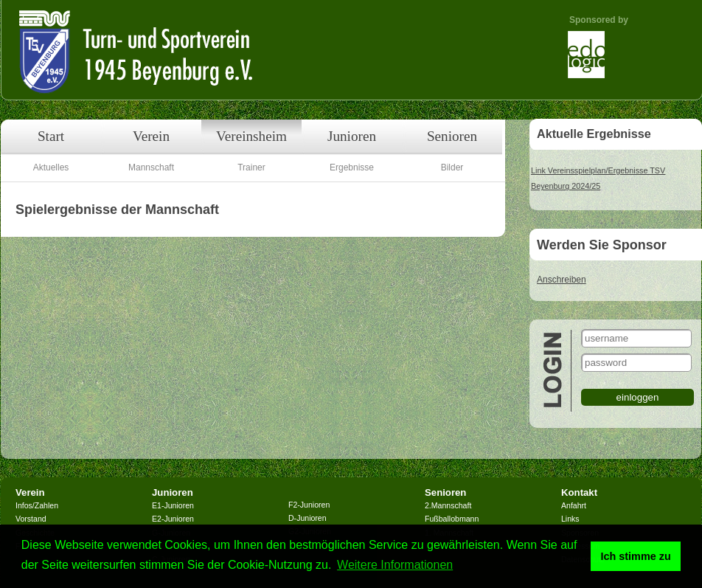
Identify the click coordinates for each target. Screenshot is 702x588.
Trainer (251, 167)
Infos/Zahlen (37, 505)
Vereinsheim (251, 136)
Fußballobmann (452, 519)
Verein (151, 136)
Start (51, 136)
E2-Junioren (173, 519)
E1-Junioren (173, 505)
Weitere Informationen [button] (395, 565)
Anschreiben (562, 280)
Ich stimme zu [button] (636, 556)
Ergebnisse (352, 167)
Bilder (452, 167)
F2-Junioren (309, 505)
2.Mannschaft (448, 505)
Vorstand (31, 519)
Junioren (352, 136)
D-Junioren (307, 518)
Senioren (452, 136)
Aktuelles (51, 167)
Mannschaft (151, 167)
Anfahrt (574, 505)
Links (570, 519)
